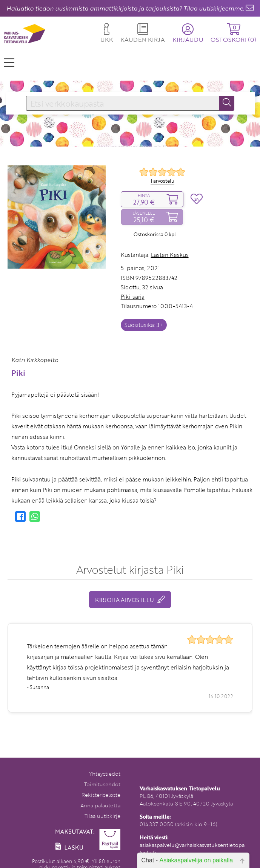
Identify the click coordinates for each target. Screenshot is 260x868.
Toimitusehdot (102, 784)
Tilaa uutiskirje (102, 816)
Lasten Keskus (170, 255)
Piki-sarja (133, 296)
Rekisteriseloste (101, 795)
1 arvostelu (162, 181)
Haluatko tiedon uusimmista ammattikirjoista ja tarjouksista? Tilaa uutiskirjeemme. (125, 8)
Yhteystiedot (105, 774)
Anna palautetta (100, 805)
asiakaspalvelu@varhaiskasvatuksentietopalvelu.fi (192, 849)
